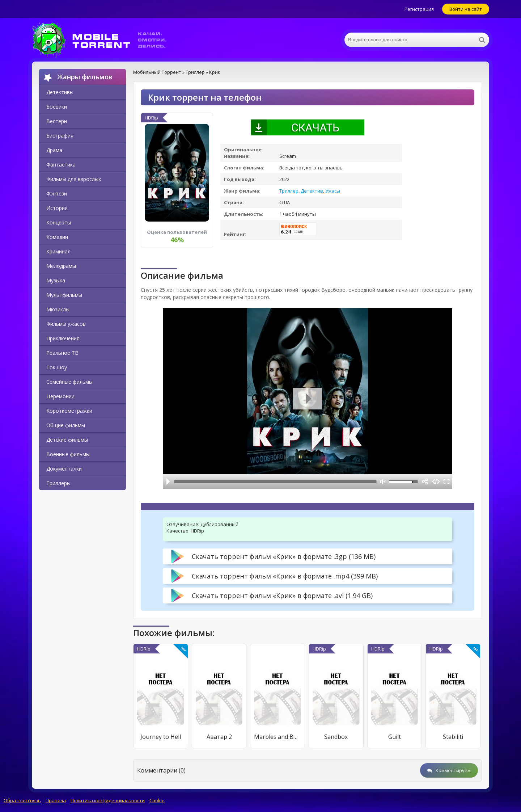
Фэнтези (57, 193)
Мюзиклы (58, 309)
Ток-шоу (57, 367)
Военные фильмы (68, 454)
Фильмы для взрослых (74, 179)
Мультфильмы (64, 295)
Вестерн (57, 121)
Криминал (58, 251)
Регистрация (419, 9)
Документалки (64, 469)
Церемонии (60, 396)
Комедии (57, 237)
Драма (54, 150)
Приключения (63, 338)
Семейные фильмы (69, 382)
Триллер (289, 191)
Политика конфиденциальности (108, 800)
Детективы (60, 92)
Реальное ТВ (62, 353)
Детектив (312, 191)
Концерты (59, 222)
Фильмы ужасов (66, 324)
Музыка (56, 280)
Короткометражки (69, 411)
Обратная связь (22, 800)
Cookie (157, 800)
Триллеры (58, 483)
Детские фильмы (67, 440)
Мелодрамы (61, 266)
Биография (60, 136)
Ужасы (333, 191)
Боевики (57, 107)
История (57, 208)
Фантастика (61, 165)
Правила (56, 800)
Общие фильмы (66, 425)
